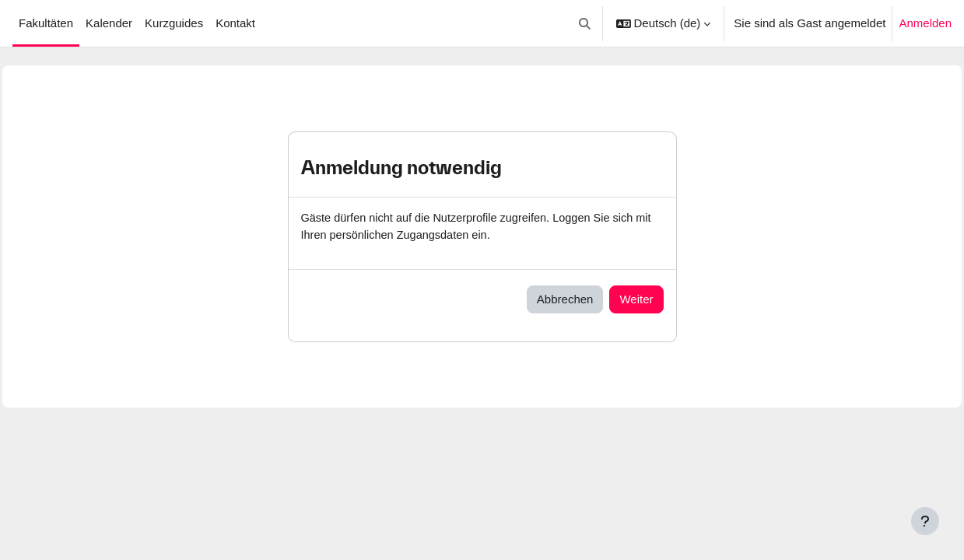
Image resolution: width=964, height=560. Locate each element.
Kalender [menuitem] (109, 23)
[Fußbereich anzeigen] (925, 521)
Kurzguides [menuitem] (174, 23)
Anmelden (925, 23)
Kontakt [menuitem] (235, 23)
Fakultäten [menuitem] (46, 23)
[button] (585, 23)
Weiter (636, 300)
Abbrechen (565, 300)
